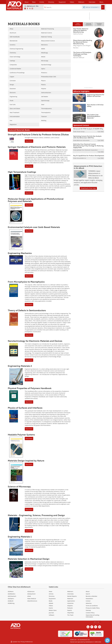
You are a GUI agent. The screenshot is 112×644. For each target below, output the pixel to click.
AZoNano (11, 591)
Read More (29, 141)
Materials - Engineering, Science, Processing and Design (36, 515)
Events (51, 608)
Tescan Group (81, 132)
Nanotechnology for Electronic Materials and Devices (35, 341)
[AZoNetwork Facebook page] (27, 9)
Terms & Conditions (92, 606)
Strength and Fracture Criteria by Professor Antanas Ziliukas (38, 135)
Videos (51, 606)
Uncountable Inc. (81, 158)
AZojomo (70, 606)
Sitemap (88, 610)
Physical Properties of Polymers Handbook (30, 388)
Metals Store (53, 610)
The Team (70, 615)
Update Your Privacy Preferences (22, 642)
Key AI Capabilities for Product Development (89, 155)
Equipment (52, 599)
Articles (51, 594)
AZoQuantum (31, 594)
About (88, 591)
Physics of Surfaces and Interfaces (25, 408)
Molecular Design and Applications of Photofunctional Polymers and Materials (36, 200)
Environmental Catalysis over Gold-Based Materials (34, 227)
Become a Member (92, 596)
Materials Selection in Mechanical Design (29, 559)
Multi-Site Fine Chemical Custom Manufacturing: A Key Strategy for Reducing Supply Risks (88, 146)
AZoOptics (11, 599)
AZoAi (29, 596)
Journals (51, 613)
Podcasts (70, 608)
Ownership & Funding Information (92, 616)
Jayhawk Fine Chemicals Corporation (87, 150)
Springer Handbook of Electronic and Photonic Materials (37, 147)
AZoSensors (31, 591)
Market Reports (72, 596)
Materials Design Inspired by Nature (26, 461)
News (51, 591)
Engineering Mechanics (20, 253)
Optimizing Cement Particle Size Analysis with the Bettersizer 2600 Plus (87, 137)
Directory (51, 2)
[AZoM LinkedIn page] (25, 9)
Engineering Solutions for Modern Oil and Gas (96, 95)
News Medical (32, 599)
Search (88, 594)
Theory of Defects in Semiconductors (27, 310)
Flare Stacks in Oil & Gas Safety (95, 105)
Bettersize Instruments (83, 140)
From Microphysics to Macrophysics (26, 282)
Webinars (70, 591)
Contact (88, 601)
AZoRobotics (12, 594)
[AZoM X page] (30, 9)
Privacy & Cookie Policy (93, 608)
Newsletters (89, 599)
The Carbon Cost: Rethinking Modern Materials (94, 116)
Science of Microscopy (19, 487)
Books (51, 601)
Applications (71, 601)
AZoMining (11, 603)
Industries (70, 603)
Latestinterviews (78, 24)
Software (52, 615)
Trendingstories (99, 24)
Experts (70, 610)
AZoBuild (11, 601)
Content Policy (90, 613)
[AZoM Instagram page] (32, 9)
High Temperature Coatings (22, 172)
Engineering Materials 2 (20, 366)
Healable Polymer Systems (21, 435)
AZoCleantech (12, 596)
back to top (97, 622)
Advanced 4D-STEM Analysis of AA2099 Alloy (88, 129)
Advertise (89, 603)
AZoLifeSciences (32, 601)
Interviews (70, 594)
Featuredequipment (89, 24)
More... (102, 2)
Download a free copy (88, 188)
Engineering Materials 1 (20, 537)
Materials (70, 599)
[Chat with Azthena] (107, 640)
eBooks (51, 603)
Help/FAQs (71, 613)
